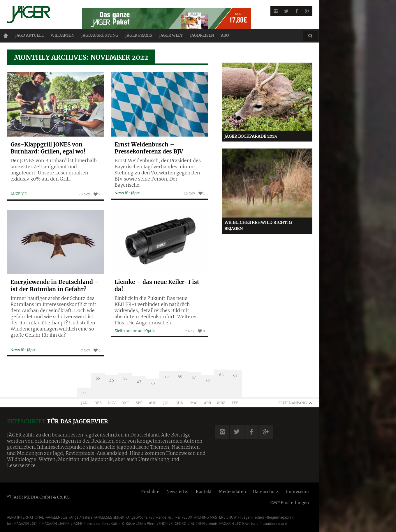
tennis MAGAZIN (221, 524)
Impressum (297, 492)
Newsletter (178, 492)
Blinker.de (158, 517)
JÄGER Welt (171, 35)
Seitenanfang (293, 403)
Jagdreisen (202, 35)
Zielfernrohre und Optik (135, 331)
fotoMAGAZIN (18, 524)
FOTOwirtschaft (249, 524)
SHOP (163, 524)
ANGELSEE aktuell (110, 517)
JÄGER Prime (83, 524)
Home (6, 36)
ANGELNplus (57, 517)
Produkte (150, 492)
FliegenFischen (252, 517)
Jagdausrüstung (100, 35)
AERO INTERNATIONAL (25, 517)
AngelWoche (137, 517)
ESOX (188, 517)
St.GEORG (178, 524)
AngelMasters (81, 517)
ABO (225, 35)
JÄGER (65, 524)
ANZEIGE (19, 194)
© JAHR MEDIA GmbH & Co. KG (38, 497)
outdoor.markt (276, 524)
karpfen (102, 524)
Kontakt (204, 492)
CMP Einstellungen (290, 503)
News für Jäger (23, 350)
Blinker (175, 517)
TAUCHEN (197, 524)
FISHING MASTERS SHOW (216, 517)
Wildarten (63, 35)
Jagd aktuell (29, 35)
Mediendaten (232, 492)
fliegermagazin (279, 517)
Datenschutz (266, 492)
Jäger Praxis (139, 35)
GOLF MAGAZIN (44, 524)
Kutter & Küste (123, 524)
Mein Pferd (147, 524)
